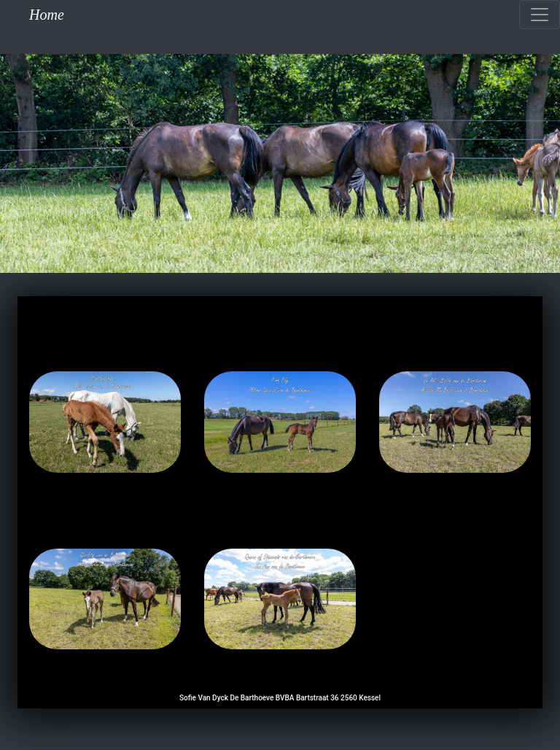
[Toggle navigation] (540, 15)
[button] (42, 163)
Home (47, 15)
